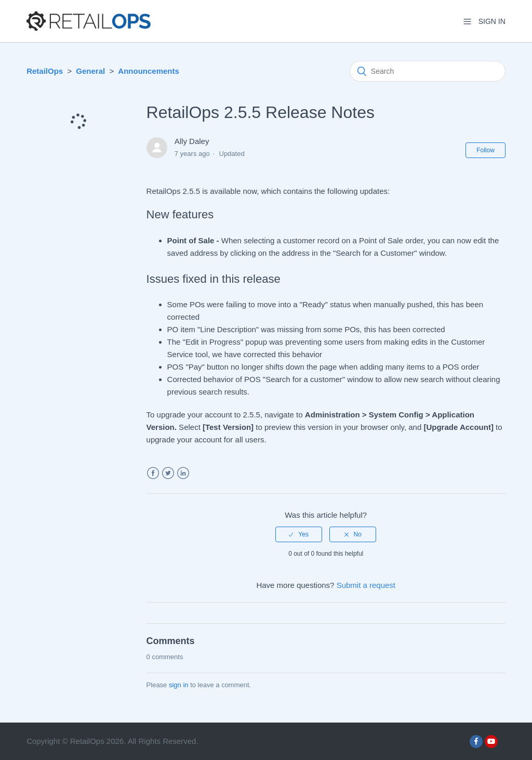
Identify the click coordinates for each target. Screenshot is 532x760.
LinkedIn (183, 473)
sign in (179, 685)
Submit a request (366, 585)
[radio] (299, 534)
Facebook (153, 473)
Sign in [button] (492, 21)
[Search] (428, 71)
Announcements (149, 71)
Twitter (168, 473)
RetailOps (45, 71)
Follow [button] (486, 150)
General (90, 71)
